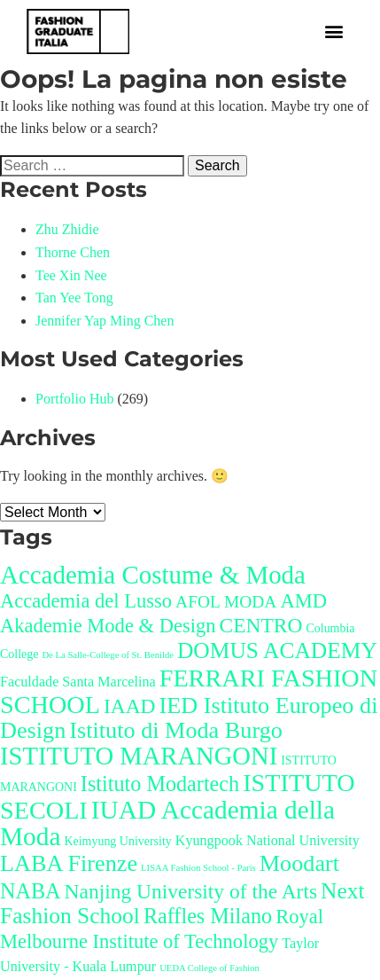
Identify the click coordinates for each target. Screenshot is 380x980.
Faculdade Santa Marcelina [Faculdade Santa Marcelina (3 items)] (78, 682)
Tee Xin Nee (71, 275)
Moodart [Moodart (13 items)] (299, 863)
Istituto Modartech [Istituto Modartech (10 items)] (160, 784)
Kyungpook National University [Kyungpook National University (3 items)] (268, 840)
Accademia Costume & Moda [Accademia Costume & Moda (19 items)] (153, 575)
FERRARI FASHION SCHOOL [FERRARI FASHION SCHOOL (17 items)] (189, 691)
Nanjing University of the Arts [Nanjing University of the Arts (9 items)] (191, 891)
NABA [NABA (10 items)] (31, 891)
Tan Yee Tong (74, 298)
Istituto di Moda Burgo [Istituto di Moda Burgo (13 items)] (176, 730)
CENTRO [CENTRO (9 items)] (261, 625)
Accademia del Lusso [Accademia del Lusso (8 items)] (86, 601)
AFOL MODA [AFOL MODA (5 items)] (226, 602)
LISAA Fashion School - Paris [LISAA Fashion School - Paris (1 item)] (198, 868)
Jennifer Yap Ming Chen (105, 321)
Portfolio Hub (74, 399)
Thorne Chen (73, 252)
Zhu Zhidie (67, 229)
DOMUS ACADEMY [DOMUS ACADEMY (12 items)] (277, 651)
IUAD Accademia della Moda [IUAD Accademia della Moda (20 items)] (167, 823)
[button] (333, 31)
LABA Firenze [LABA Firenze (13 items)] (69, 863)
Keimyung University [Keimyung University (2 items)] (117, 841)
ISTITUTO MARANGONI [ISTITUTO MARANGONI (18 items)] (139, 756)
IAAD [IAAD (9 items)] (130, 706)
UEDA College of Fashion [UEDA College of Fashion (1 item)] (209, 968)
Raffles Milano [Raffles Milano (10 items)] (208, 916)
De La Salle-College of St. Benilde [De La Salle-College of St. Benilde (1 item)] (108, 655)
